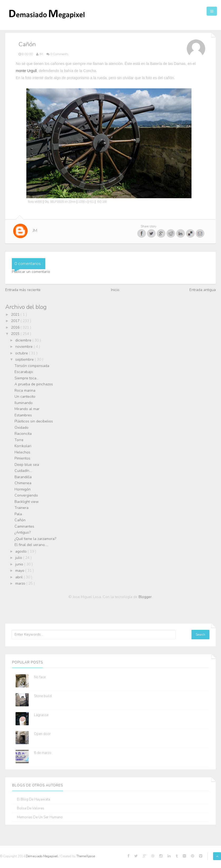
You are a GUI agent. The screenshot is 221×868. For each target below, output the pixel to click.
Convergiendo (26, 495)
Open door (42, 734)
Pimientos (22, 458)
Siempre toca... (27, 378)
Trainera (21, 508)
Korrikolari (23, 446)
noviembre (24, 347)
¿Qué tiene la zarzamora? (35, 539)
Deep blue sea (27, 465)
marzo (21, 583)
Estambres (23, 415)
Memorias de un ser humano (40, 817)
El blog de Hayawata (33, 800)
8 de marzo (43, 753)
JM (35, 231)
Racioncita (23, 434)
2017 (16, 321)
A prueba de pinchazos (34, 384)
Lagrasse (41, 715)
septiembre (25, 359)
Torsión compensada (32, 366)
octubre (22, 353)
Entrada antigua (203, 290)
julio (19, 558)
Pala (18, 514)
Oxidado (21, 428)
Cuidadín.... (23, 471)
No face (40, 677)
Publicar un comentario (31, 272)
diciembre (24, 340)
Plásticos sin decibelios (34, 421)
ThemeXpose (86, 856)
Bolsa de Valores (31, 808)
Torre (19, 440)
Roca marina (25, 390)
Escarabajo (24, 372)
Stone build (43, 696)
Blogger (145, 597)
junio (20, 564)
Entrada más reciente (23, 290)
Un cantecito (25, 397)
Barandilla (23, 477)
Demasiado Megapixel (42, 856)
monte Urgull (26, 71)
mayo (20, 571)
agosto (21, 551)
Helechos (22, 452)
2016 (16, 327)
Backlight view (27, 502)
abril (19, 577)
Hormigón (23, 489)
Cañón (20, 520)
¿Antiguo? (23, 532)
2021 (16, 315)
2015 (16, 334)
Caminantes (24, 526)
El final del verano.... (31, 545)
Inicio (115, 290)
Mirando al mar (27, 409)
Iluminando (24, 403)
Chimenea (23, 483)
